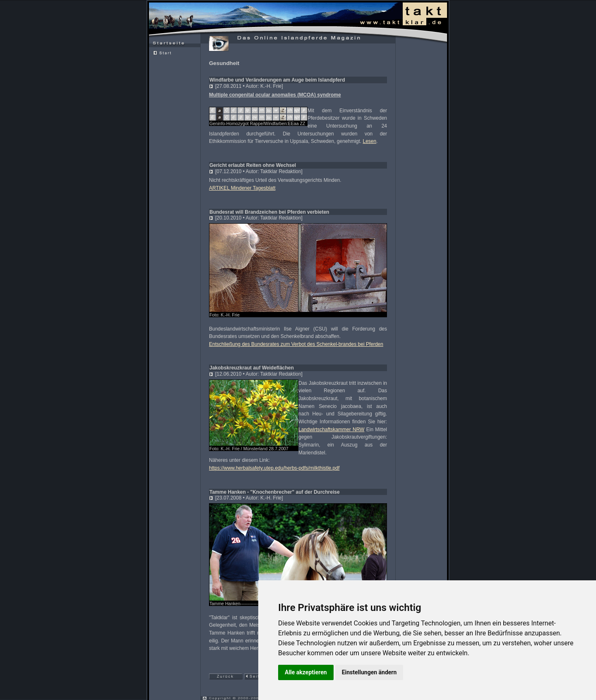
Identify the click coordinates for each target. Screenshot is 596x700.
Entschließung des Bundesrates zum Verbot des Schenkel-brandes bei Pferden (296, 344)
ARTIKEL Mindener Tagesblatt (242, 188)
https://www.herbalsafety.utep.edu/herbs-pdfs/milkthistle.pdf (274, 468)
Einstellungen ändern (369, 672)
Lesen (370, 141)
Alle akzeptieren (306, 672)
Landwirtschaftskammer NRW (331, 430)
